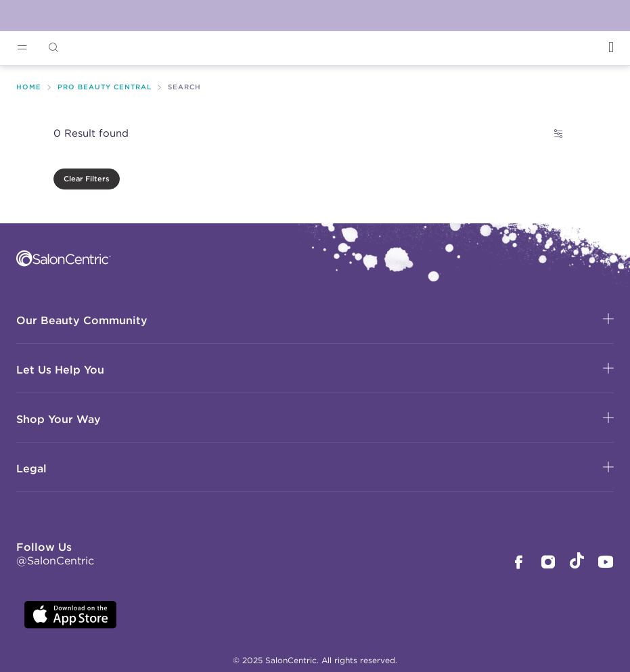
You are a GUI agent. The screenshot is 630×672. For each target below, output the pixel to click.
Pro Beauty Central (105, 87)
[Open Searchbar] (53, 48)
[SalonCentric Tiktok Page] (577, 563)
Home (29, 87)
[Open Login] (611, 47)
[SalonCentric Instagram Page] (548, 563)
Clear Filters (87, 179)
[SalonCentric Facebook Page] (518, 563)
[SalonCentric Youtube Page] (606, 563)
